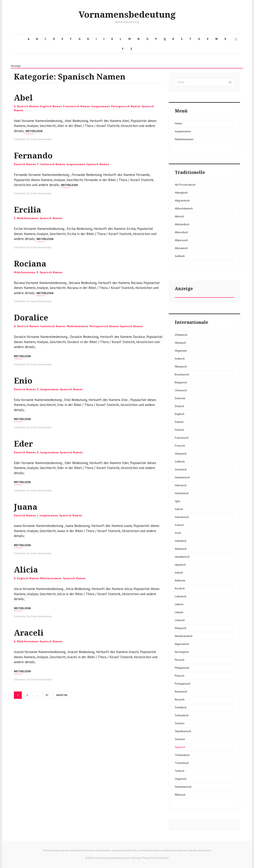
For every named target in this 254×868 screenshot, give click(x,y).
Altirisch (179, 216)
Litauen (179, 612)
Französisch (182, 438)
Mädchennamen (28, 218)
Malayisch (181, 628)
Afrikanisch (181, 335)
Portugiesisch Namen (126, 106)
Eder (23, 443)
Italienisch (181, 549)
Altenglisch (181, 193)
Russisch (180, 699)
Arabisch (180, 359)
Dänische (180, 398)
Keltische (180, 580)
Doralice (31, 317)
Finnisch (179, 430)
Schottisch (181, 707)
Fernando (33, 156)
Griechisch (181, 469)
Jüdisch (179, 573)
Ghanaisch (181, 454)
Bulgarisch (181, 382)
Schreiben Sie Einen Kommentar (33, 139)
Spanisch (180, 747)
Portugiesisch (183, 684)
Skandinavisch (183, 731)
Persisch (180, 660)
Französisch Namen (77, 106)
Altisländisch (182, 224)
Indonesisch (182, 517)
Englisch (180, 414)
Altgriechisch (182, 200)
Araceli (29, 632)
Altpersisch (181, 240)
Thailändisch (182, 755)
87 (49, 693)
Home (178, 123)
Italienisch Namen (53, 164)
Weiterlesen (34, 131)
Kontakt (163, 858)
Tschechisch (182, 763)
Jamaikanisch (182, 557)
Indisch (179, 509)
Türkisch (180, 771)
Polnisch (180, 676)
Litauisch (180, 620)
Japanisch (180, 565)
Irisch (178, 533)
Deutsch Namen (28, 106)
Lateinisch (181, 596)
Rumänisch (181, 692)
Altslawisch (181, 248)
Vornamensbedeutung (127, 15)
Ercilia (27, 210)
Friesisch (180, 446)
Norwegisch (182, 652)
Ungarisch (181, 779)
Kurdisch (180, 588)
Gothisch (180, 256)
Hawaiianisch (182, 477)
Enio (23, 380)
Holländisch (182, 493)
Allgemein (181, 351)
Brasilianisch (182, 374)
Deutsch (179, 406)
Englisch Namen (51, 106)
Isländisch (181, 541)
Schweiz (180, 723)
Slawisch (180, 739)
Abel (23, 98)
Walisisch (180, 795)
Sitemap (136, 858)
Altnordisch (181, 232)
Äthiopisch (181, 366)
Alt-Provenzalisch (185, 185)
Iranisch (179, 525)
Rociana (30, 263)
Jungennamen (101, 106)
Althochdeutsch (184, 208)
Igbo (178, 501)
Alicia (26, 569)
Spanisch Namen (98, 164)
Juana (26, 506)
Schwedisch (182, 715)
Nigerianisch (182, 644)
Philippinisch (182, 668)
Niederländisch (184, 636)
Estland (179, 422)
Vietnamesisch (183, 787)
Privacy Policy (150, 858)
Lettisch (179, 604)
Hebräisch (181, 485)
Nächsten (62, 693)
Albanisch (180, 343)
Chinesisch (181, 390)
